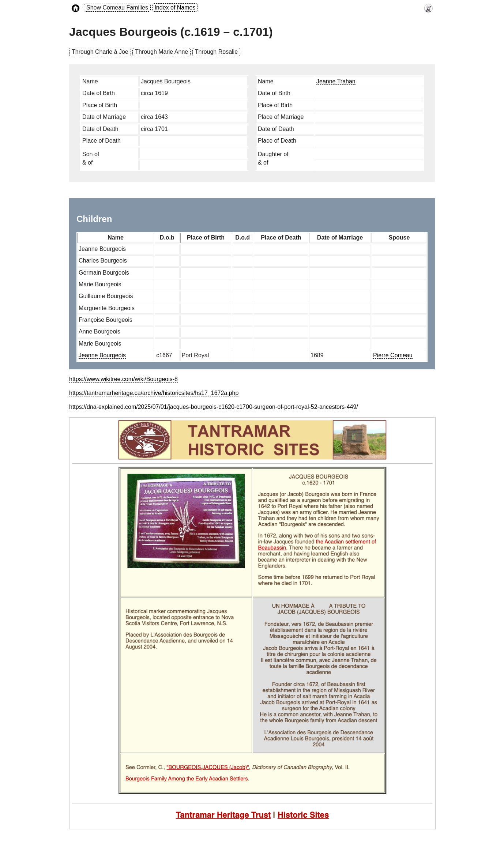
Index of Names (175, 7)
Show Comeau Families (117, 7)
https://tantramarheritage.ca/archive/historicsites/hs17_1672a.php (154, 393)
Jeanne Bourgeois (102, 355)
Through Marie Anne (161, 52)
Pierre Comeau (393, 355)
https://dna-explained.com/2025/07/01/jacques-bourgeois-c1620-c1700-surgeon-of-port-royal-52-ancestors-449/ (214, 407)
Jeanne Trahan (336, 81)
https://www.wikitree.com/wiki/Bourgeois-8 (123, 379)
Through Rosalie (216, 52)
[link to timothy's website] (428, 8)
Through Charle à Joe (100, 52)
